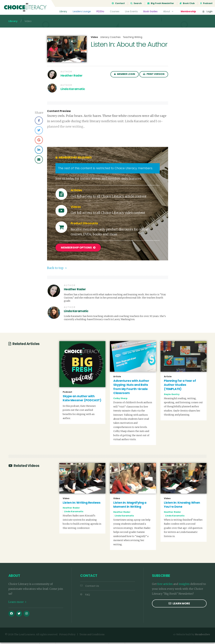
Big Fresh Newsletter (161, 3)
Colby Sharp (120, 400)
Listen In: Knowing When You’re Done (182, 506)
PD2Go (100, 11)
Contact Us (90, 587)
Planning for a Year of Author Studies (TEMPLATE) (180, 386)
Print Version (154, 76)
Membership (188, 11)
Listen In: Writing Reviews (82, 504)
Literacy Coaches (110, 39)
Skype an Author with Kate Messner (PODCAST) (82, 400)
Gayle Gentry (172, 396)
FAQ (85, 596)
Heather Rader (72, 78)
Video (94, 39)
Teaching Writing (133, 39)
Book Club (187, 3)
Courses (114, 11)
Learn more (17, 603)
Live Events (131, 11)
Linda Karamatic (73, 91)
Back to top (57, 269)
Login (207, 11)
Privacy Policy (67, 636)
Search (136, 3)
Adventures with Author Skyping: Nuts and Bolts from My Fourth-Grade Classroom (131, 388)
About (169, 11)
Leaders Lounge (82, 11)
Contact (118, 3)
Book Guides (150, 11)
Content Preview (59, 113)
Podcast (206, 3)
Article (117, 378)
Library (63, 11)
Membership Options (78, 250)
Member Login (125, 76)
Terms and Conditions (92, 636)
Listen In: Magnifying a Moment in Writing (130, 506)
